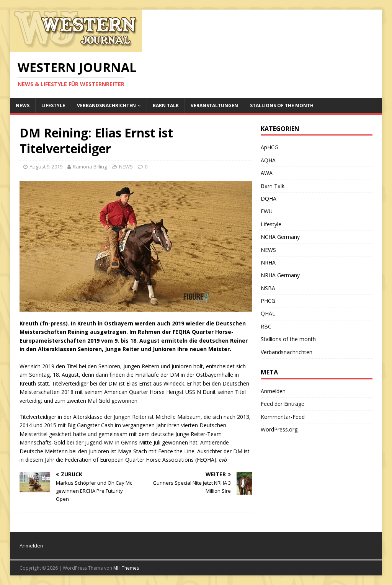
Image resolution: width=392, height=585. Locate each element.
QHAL (268, 313)
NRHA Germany (280, 275)
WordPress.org (279, 429)
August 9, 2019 (46, 167)
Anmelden (273, 391)
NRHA (268, 262)
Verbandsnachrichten (106, 105)
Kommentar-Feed (283, 417)
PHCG (268, 301)
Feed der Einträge (283, 404)
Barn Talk (166, 105)
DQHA (269, 199)
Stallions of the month (282, 105)
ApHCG (269, 147)
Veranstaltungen (214, 105)
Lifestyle (53, 105)
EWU (267, 211)
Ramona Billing (90, 167)
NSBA (268, 288)
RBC (266, 326)
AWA (267, 173)
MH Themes (126, 568)
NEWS (23, 105)
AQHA (268, 160)
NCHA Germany (280, 237)
